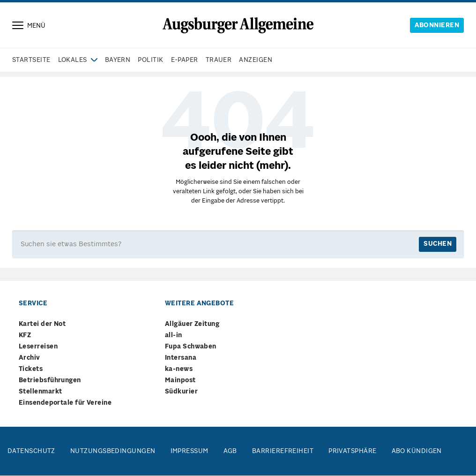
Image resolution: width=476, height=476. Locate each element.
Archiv (30, 359)
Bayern (118, 61)
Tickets (31, 370)
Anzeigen (256, 61)
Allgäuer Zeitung (192, 325)
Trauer (219, 61)
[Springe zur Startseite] (238, 25)
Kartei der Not (42, 325)
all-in (174, 336)
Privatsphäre (352, 452)
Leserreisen (38, 347)
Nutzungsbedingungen (113, 452)
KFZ (25, 336)
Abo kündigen (417, 452)
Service (33, 304)
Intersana (181, 359)
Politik (150, 61)
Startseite (31, 61)
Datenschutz (31, 452)
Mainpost (180, 381)
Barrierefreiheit (283, 452)
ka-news (179, 370)
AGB (230, 452)
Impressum (190, 452)
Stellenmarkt (40, 392)
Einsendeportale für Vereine (65, 404)
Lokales (73, 61)
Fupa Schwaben (191, 347)
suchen (438, 245)
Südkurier (181, 392)
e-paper (185, 61)
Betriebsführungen (50, 381)
